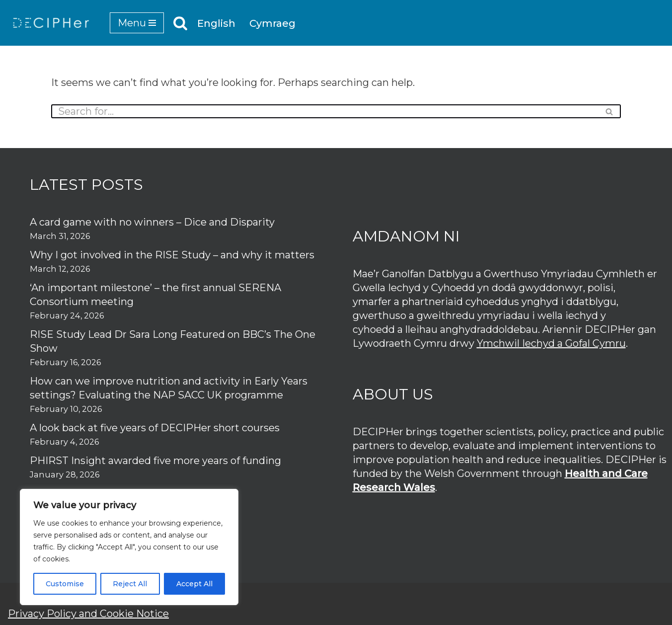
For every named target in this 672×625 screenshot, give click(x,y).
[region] (129, 547)
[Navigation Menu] (137, 23)
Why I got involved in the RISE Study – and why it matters (172, 255)
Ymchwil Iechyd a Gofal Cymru (551, 343)
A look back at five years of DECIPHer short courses (155, 428)
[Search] (180, 23)
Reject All (130, 584)
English (216, 23)
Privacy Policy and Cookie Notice (88, 614)
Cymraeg (272, 23)
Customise (65, 584)
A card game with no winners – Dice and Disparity (152, 222)
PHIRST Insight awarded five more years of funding (155, 461)
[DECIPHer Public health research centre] (51, 23)
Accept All (194, 584)
